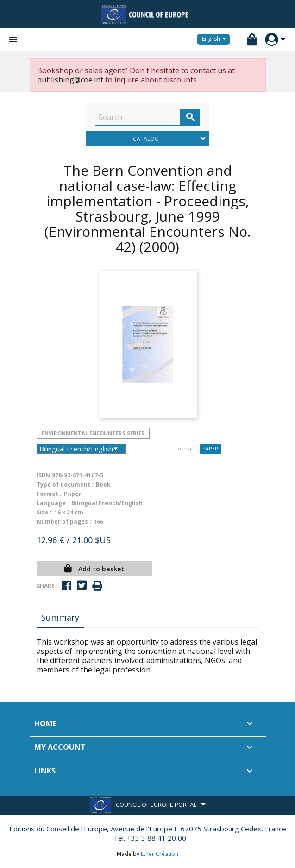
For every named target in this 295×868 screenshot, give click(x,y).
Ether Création (160, 854)
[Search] (138, 117)
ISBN (43, 475)
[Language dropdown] (216, 39)
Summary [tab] (60, 617)
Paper (210, 448)
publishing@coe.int (70, 80)
